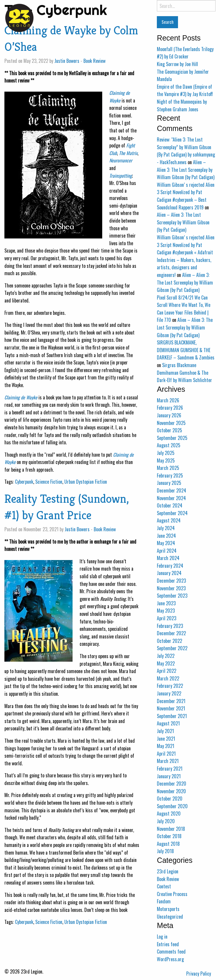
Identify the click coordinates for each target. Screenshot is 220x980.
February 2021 (170, 769)
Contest (164, 886)
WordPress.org (170, 959)
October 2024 (170, 505)
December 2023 (171, 581)
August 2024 (169, 520)
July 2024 (166, 528)
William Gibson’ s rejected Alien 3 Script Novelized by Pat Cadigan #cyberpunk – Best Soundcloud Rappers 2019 (186, 196)
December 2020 (172, 784)
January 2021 (169, 776)
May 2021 (166, 746)
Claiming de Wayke (120, 97)
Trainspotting (121, 176)
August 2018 (168, 844)
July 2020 (166, 821)
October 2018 (169, 836)
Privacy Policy (199, 974)
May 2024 (166, 543)
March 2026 (168, 400)
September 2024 (172, 513)
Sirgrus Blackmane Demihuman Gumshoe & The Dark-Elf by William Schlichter (184, 373)
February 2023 (170, 626)
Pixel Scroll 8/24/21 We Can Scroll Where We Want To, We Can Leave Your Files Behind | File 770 (184, 309)
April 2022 (167, 671)
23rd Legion (168, 871)
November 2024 (171, 498)
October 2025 (169, 430)
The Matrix (128, 153)
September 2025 (172, 438)
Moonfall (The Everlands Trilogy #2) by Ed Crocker (185, 53)
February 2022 (170, 686)
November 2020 (171, 791)
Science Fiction (49, 482)
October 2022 (169, 641)
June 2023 (166, 603)
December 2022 (171, 633)
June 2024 (166, 536)
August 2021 (168, 723)
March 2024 (168, 558)
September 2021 (172, 716)
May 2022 (166, 663)
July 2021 (165, 731)
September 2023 (172, 596)
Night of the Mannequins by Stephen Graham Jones (182, 105)
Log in (162, 937)
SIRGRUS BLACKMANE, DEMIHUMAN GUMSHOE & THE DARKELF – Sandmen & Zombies (186, 350)
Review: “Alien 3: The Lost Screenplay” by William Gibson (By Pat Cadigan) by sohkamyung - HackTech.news (186, 151)
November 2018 (171, 829)
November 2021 (171, 708)
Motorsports (168, 909)
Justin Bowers (67, 61)
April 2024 (167, 551)
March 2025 (168, 468)
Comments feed (171, 952)
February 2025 (170, 475)
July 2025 (166, 453)
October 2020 (170, 799)
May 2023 (166, 611)
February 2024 (170, 566)
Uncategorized (170, 917)
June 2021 (166, 739)
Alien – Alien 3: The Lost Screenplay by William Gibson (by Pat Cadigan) (186, 170)
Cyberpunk (24, 482)
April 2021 (166, 754)
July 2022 (166, 656)
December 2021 (171, 701)
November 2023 (171, 588)
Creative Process (172, 894)
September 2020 (172, 806)
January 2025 (169, 483)
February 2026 (170, 408)
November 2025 (171, 423)
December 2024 (172, 490)
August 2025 (169, 445)
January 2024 (169, 573)
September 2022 (172, 648)
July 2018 (165, 851)
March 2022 (168, 678)
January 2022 (169, 693)
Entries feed (168, 944)
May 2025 (166, 460)
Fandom (164, 901)
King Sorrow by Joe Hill (177, 64)
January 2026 (169, 415)
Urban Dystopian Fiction (86, 482)
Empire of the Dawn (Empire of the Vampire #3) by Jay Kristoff (185, 90)
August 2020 (169, 813)
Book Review (94, 61)
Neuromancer (121, 160)
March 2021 (168, 761)
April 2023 (167, 618)
